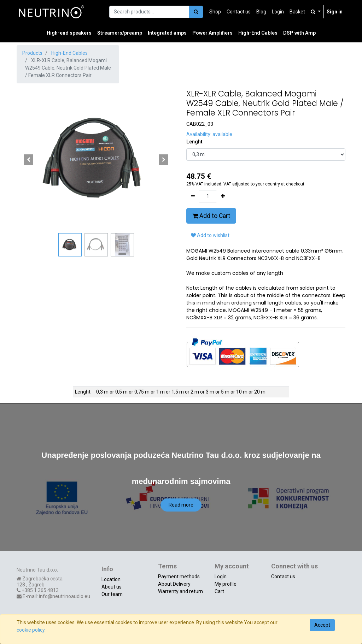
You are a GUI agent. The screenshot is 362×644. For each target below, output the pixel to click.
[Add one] (223, 196)
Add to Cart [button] (211, 216)
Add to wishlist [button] (210, 235)
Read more (181, 505)
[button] (29, 160)
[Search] (196, 12)
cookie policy (31, 630)
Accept (322, 625)
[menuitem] (215, 12)
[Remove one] (193, 196)
